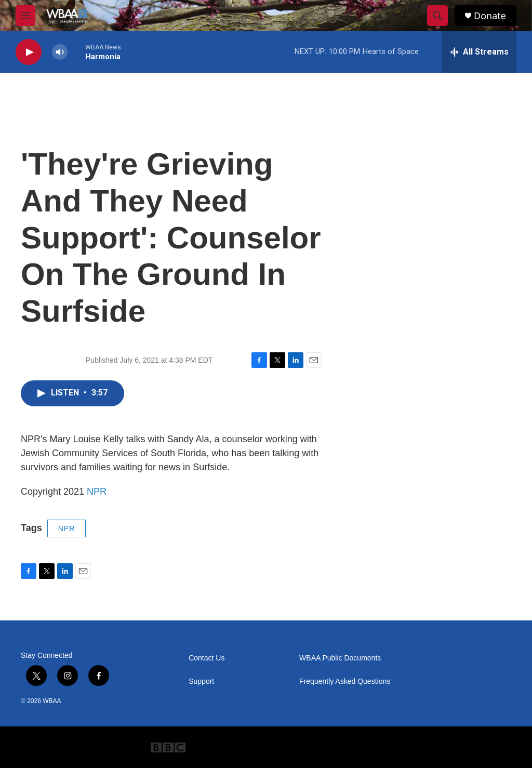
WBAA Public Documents (340, 658)
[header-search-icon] (437, 16)
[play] (29, 52)
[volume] (60, 52)
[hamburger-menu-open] (25, 16)
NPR (97, 492)
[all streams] (479, 52)
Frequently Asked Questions (345, 681)
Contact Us (207, 658)
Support (201, 681)
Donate (490, 16)
